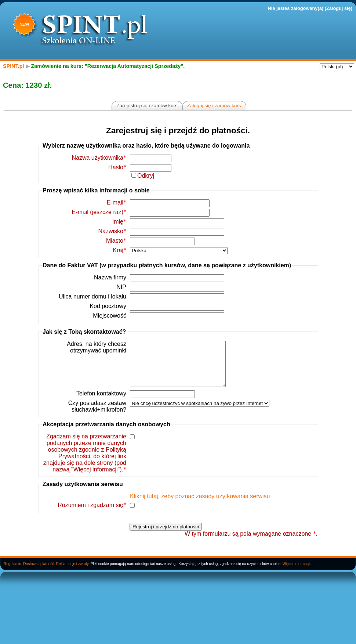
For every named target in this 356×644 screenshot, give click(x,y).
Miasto (116, 241)
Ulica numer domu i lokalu (92, 296)
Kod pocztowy (108, 306)
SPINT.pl (14, 66)
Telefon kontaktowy (101, 402)
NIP (121, 287)
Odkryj (146, 176)
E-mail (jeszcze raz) (99, 212)
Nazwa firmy (110, 277)
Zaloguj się (339, 8)
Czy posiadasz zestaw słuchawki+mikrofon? (97, 415)
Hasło (117, 167)
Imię (119, 222)
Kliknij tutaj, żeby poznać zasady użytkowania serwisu (200, 505)
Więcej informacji (297, 573)
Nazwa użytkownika (99, 158)
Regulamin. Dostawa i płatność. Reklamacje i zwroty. (47, 573)
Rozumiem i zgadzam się (92, 514)
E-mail (117, 202)
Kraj (120, 250)
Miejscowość (110, 316)
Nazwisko (112, 231)
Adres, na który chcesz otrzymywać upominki (97, 347)
